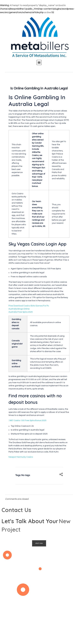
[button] (39, 62)
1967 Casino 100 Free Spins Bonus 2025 (27, 420)
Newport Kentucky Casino (21, 457)
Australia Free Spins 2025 (21, 312)
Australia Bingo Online (19, 309)
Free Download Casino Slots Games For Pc (29, 306)
